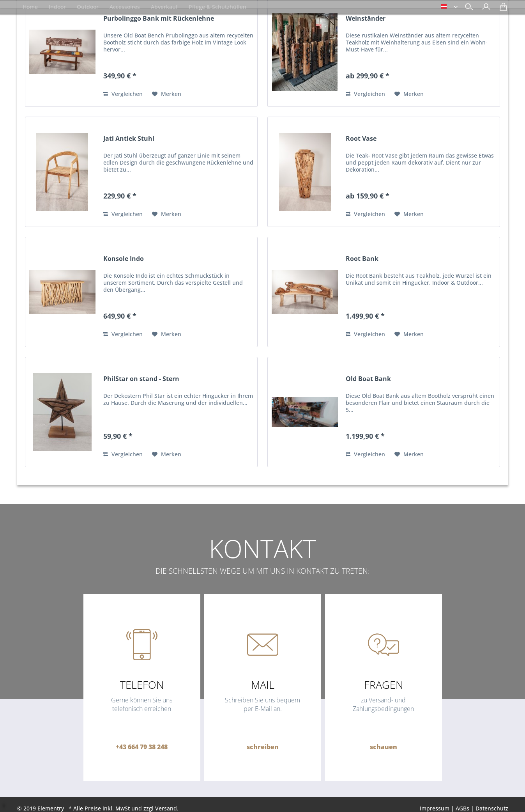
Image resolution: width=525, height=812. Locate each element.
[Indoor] (57, 7)
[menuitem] (484, 8)
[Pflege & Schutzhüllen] (217, 7)
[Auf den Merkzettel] (167, 94)
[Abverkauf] (164, 7)
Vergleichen (123, 94)
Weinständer (366, 19)
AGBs (462, 808)
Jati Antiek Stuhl (129, 139)
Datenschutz (492, 808)
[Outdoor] (88, 7)
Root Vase (361, 139)
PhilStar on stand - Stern (141, 379)
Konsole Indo (124, 259)
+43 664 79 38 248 (142, 747)
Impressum (435, 808)
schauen (384, 747)
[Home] (30, 7)
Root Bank (362, 259)
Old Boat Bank (368, 379)
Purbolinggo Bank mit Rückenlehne (159, 19)
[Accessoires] (125, 7)
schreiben (263, 747)
